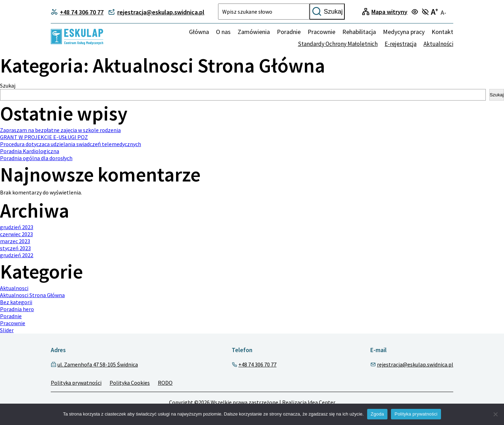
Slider (7, 330)
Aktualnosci (14, 288)
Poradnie (11, 316)
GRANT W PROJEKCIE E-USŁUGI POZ (44, 137)
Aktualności (438, 44)
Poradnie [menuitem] (289, 32)
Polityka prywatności (76, 383)
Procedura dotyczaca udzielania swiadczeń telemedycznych (71, 144)
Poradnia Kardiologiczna (30, 151)
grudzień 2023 (17, 227)
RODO (165, 383)
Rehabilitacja (359, 32)
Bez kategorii (16, 302)
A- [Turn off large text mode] (443, 12)
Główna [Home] (199, 32)
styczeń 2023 (15, 248)
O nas (223, 32)
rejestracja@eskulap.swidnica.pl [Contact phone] (156, 12)
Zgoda (377, 414)
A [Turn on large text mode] (435, 12)
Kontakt (442, 32)
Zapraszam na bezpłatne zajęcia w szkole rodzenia (60, 130)
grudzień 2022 (17, 255)
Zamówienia (254, 32)
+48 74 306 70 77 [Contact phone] (77, 12)
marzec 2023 (15, 241)
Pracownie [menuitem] (321, 32)
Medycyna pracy (404, 32)
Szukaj (327, 12)
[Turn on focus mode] (416, 12)
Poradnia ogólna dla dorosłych (36, 158)
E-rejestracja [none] (401, 44)
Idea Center (321, 403)
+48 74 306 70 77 (257, 365)
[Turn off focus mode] (426, 12)
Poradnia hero (17, 309)
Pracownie (13, 323)
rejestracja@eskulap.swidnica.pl (415, 365)
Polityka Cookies (130, 383)
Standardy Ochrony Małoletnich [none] (338, 44)
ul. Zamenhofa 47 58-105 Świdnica (98, 365)
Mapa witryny (389, 12)
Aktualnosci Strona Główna (32, 295)
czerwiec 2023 (16, 234)
